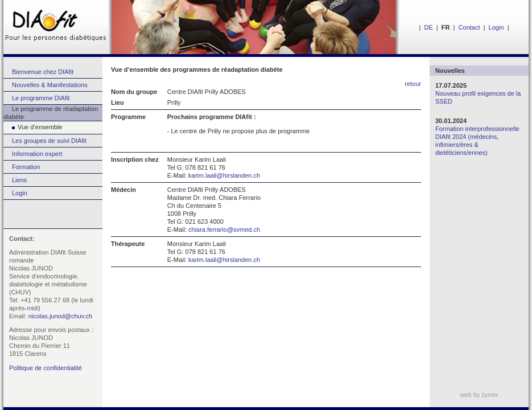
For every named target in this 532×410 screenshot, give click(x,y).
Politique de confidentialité (46, 368)
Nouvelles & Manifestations (50, 85)
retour (413, 84)
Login (496, 27)
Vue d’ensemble (33, 127)
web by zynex (479, 395)
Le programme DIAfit (41, 98)
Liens (19, 180)
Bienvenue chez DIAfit (43, 72)
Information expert (37, 154)
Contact (469, 27)
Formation (26, 167)
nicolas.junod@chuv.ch (60, 316)
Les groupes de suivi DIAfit (49, 141)
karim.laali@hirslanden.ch (224, 175)
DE (428, 27)
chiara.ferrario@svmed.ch (224, 229)
